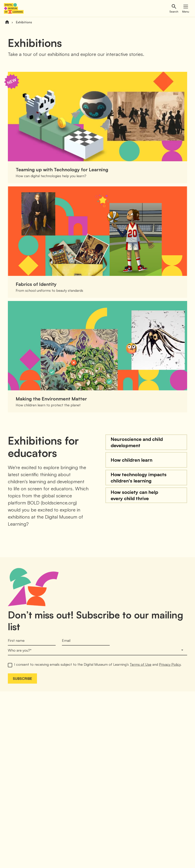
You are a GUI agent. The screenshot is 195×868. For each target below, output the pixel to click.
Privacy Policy (170, 664)
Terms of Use (141, 664)
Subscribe (22, 678)
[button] (146, 442)
